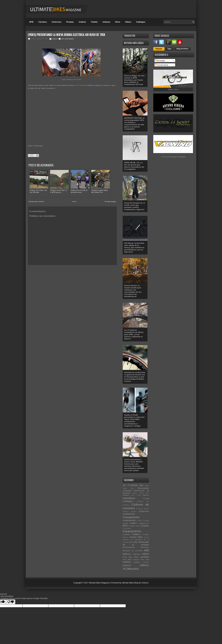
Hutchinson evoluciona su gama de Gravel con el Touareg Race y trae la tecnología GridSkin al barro (135, 377)
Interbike (126, 540)
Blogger (182, 157)
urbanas (127, 565)
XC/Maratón (131, 569)
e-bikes (133, 523)
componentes (130, 520)
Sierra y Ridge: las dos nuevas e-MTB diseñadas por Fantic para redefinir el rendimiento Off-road (134, 80)
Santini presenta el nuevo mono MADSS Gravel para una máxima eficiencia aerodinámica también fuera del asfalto (134, 465)
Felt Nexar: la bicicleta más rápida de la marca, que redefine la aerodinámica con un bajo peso (134, 248)
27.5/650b (133, 485)
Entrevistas (127, 528)
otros (146, 554)
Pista (125, 557)
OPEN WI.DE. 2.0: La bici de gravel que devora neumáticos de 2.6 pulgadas (134, 166)
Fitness (125, 537)
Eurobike (126, 535)
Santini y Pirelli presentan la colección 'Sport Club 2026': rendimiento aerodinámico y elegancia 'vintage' (134, 420)
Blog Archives (182, 49)
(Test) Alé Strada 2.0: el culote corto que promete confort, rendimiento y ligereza (134, 206)
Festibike (145, 535)
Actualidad (127, 491)
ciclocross (144, 511)
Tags (169, 49)
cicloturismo (129, 514)
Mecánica (145, 547)
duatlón (125, 523)
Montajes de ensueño (133, 551)
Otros (118, 22)
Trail (147, 560)
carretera (129, 498)
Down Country (143, 521)
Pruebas (70, 22)
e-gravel (142, 523)
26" (124, 485)
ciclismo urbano (130, 512)
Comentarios (162, 65)
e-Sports (138, 526)
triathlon (127, 562)
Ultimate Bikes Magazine (99, 583)
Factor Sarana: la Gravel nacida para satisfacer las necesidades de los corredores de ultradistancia (133, 291)
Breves (146, 495)
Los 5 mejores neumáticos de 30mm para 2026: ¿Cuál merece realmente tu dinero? (134, 334)
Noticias (127, 554)
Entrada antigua (110, 202)
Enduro (145, 526)
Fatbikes (136, 534)
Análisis (82, 22)
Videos (128, 22)
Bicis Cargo (136, 495)
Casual (146, 499)
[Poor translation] (11, 602)
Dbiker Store (173, 89)
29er (141, 485)
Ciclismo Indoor (143, 509)
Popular (159, 49)
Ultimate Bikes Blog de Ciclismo (135, 583)
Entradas (160, 61)
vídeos (55, 39)
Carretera (43, 22)
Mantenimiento (129, 547)
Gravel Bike (136, 537)
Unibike (146, 562)
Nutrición (136, 554)
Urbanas (106, 22)
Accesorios (143, 488)
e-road (131, 526)
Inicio (74, 202)
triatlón (137, 562)
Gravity (147, 537)
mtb (146, 550)
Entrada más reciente (36, 202)
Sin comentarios (68, 39)
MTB (31, 22)
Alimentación (139, 491)
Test (142, 560)
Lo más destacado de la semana (136, 544)
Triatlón (94, 22)
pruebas (145, 557)
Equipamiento (132, 531)
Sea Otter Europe (131, 560)
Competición (131, 517)
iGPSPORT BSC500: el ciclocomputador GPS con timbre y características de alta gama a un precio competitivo (134, 123)
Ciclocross (56, 22)
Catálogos (141, 22)
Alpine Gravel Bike (141, 493)
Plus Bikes (134, 557)
